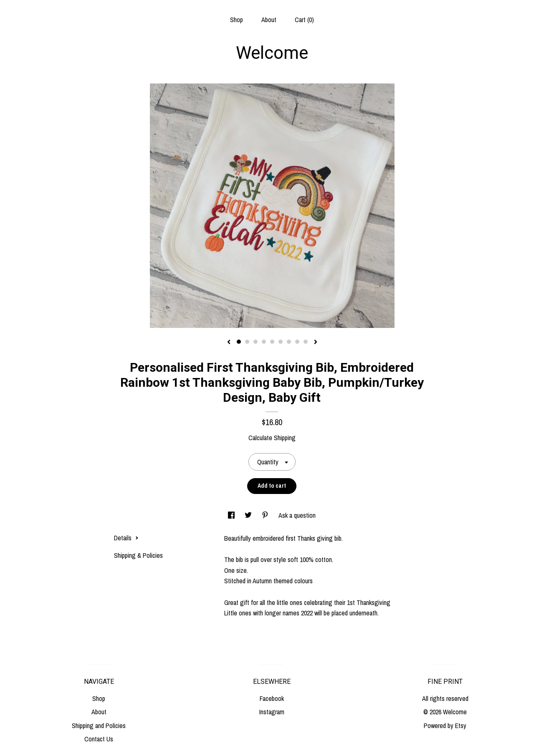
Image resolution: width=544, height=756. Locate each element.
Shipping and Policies (99, 726)
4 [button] (264, 342)
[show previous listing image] (229, 343)
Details (126, 538)
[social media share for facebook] (232, 515)
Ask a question (297, 515)
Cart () (304, 20)
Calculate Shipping (272, 438)
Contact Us (99, 739)
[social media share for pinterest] (266, 515)
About (269, 20)
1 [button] (239, 342)
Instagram (272, 712)
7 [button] (289, 342)
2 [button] (247, 342)
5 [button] (272, 342)
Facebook (272, 698)
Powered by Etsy (445, 726)
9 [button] (306, 342)
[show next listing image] (316, 343)
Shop (237, 20)
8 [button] (297, 342)
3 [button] (256, 342)
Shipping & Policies (138, 555)
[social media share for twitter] (249, 515)
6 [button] (281, 342)
